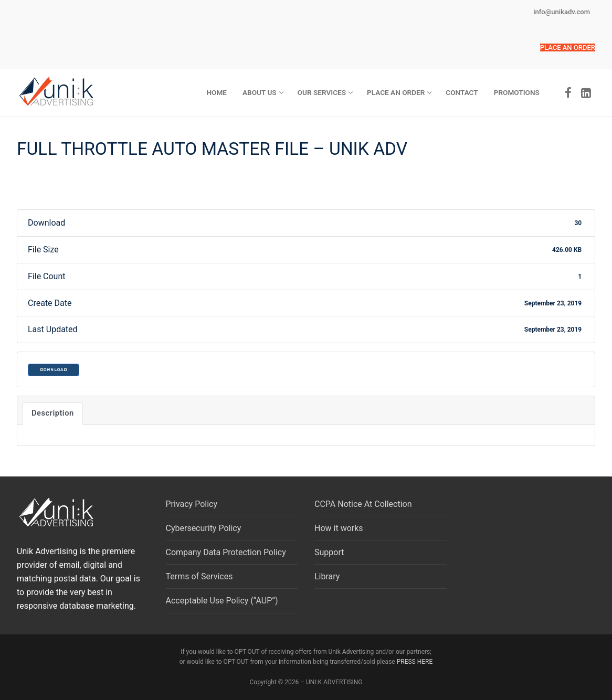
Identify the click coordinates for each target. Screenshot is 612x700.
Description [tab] (53, 413)
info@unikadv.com (562, 12)
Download (54, 370)
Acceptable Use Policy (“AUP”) (222, 601)
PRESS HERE (415, 662)
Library (327, 576)
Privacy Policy (192, 504)
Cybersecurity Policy (204, 528)
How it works (339, 528)
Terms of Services (199, 576)
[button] (568, 47)
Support (329, 552)
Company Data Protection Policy (226, 552)
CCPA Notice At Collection (363, 504)
